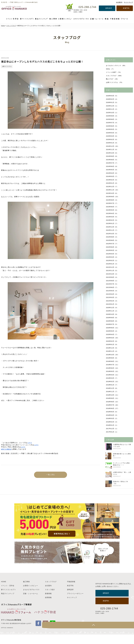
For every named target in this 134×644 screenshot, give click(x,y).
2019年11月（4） (112, 351)
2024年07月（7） (112, 163)
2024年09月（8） (112, 156)
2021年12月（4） (112, 267)
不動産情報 (71, 591)
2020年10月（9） (112, 314)
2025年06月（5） (112, 126)
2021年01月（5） (112, 304)
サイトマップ (128, 2)
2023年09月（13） (113, 197)
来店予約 (70, 595)
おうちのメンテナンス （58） (116, 66)
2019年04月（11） (113, 375)
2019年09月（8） (112, 358)
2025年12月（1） (112, 106)
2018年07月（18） (113, 405)
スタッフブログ (11, 26)
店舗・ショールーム (30, 603)
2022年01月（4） (112, 264)
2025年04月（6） (112, 133)
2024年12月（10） (113, 146)
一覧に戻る (51, 475)
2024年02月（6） (112, 180)
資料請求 (109, 8)
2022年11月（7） (112, 230)
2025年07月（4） (112, 123)
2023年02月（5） (112, 220)
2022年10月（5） (112, 234)
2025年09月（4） (112, 116)
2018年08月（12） (113, 402)
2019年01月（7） (112, 385)
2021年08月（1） (112, 281)
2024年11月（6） (112, 150)
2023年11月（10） (113, 190)
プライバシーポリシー (75, 603)
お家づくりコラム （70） (115, 82)
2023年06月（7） (112, 207)
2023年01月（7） (112, 223)
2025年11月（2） (112, 109)
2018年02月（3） (112, 422)
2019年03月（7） (112, 378)
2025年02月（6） (112, 139)
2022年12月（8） (112, 227)
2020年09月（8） (112, 318)
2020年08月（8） (112, 321)
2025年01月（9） (112, 143)
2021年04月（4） (112, 294)
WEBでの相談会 (7, 449)
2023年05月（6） (112, 210)
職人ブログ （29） (113, 79)
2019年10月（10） (113, 355)
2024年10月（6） (112, 153)
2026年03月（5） (112, 96)
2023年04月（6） (112, 213)
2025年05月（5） (112, 129)
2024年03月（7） (112, 176)
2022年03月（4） (112, 257)
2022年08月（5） (112, 240)
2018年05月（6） (112, 412)
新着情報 (48, 603)
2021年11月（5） (112, 271)
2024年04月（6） (112, 173)
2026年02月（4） (112, 99)
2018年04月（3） (112, 415)
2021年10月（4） (112, 274)
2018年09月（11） (113, 398)
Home (3, 26)
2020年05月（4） (112, 331)
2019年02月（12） (113, 382)
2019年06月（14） (113, 368)
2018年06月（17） (113, 408)
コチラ (30, 443)
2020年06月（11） (113, 328)
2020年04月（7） (112, 334)
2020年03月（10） (113, 338)
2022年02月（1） (112, 260)
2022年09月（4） (112, 237)
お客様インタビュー (30, 595)
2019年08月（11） (113, 361)
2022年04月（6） (112, 254)
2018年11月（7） (112, 392)
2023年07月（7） (112, 203)
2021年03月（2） (112, 297)
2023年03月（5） (112, 217)
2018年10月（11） (113, 395)
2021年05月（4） (112, 291)
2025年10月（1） (112, 113)
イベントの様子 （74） (114, 72)
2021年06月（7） (112, 287)
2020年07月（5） (112, 324)
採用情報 (48, 607)
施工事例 (26, 591)
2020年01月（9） (112, 344)
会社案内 (119, 2)
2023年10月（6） (112, 193)
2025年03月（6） (112, 136)
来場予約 (126, 8)
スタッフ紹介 (50, 599)
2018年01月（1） (112, 425)
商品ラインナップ (8, 603)
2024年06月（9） (112, 166)
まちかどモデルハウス (31, 599)
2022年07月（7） (112, 244)
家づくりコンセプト (9, 599)
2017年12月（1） (112, 429)
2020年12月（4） (112, 308)
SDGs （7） (110, 69)
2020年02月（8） (112, 341)
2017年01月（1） (112, 432)
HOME (4, 591)
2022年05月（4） (112, 250)
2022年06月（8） (112, 247)
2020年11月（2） (112, 311)
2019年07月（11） (113, 365)
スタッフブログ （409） (115, 76)
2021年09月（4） (112, 277)
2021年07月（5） (112, 284)
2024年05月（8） (112, 170)
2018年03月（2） (112, 418)
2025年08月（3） (112, 119)
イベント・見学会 (8, 595)
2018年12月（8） (112, 388)
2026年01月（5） (112, 102)
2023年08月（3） (112, 200)
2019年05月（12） (113, 371)
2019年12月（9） (112, 348)
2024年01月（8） (112, 183)
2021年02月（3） (112, 301)
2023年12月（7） (112, 187)
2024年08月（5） (112, 160)
